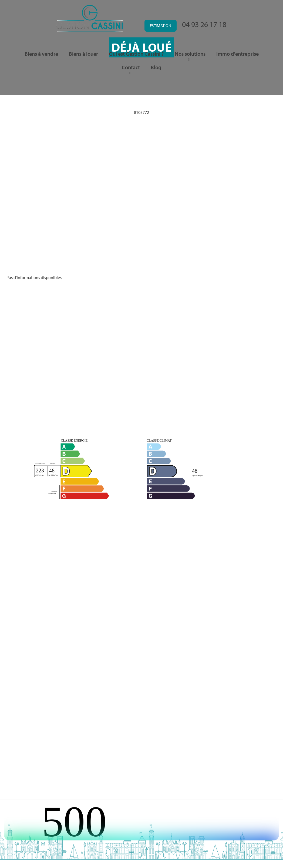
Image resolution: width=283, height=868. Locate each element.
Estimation (161, 26)
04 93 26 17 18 (204, 24)
